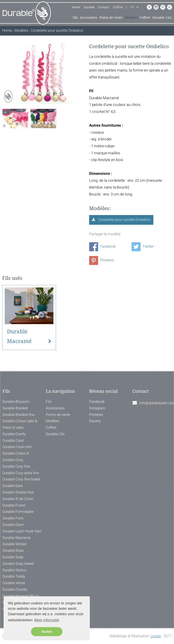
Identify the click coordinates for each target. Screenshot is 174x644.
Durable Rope (13, 551)
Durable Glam (13, 525)
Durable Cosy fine (16, 466)
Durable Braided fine (18, 415)
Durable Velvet (14, 583)
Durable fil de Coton (18, 499)
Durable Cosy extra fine (21, 473)
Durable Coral (13, 441)
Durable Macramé (19, 336)
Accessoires (89, 18)
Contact (104, 7)
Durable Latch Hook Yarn (22, 531)
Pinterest (102, 260)
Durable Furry (13, 518)
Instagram (97, 408)
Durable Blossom (16, 402)
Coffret (118, 7)
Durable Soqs (13, 557)
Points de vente (111, 18)
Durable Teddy (14, 576)
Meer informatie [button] (47, 620)
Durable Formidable (18, 512)
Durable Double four (18, 492)
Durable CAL (162, 18)
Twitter (143, 246)
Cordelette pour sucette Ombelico (124, 220)
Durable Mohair (15, 544)
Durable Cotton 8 (16, 453)
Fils (75, 18)
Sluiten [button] (47, 632)
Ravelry (95, 421)
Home (76, 7)
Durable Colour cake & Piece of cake (20, 424)
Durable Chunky (15, 589)
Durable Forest (14, 505)
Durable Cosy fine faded (21, 479)
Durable (89, 7)
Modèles (131, 18)
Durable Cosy (13, 460)
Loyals (156, 636)
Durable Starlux (14, 570)
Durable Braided (15, 408)
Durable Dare (13, 486)
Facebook (102, 246)
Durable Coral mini (17, 447)
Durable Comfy (14, 434)
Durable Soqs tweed (18, 564)
